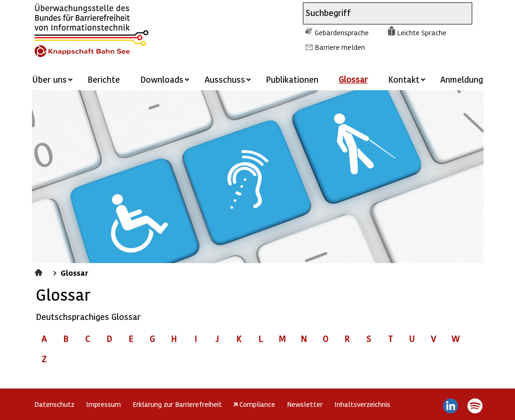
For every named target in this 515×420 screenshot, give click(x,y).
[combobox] (379, 13)
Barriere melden (340, 47)
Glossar (353, 79)
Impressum (103, 404)
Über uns (49, 79)
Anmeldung (462, 79)
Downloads (162, 79)
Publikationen (292, 79)
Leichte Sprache (422, 32)
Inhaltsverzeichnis (362, 404)
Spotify (475, 406)
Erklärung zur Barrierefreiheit (177, 404)
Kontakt (404, 79)
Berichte (104, 79)
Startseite (40, 271)
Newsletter (305, 404)
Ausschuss (225, 79)
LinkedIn (450, 406)
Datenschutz (54, 404)
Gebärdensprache (342, 32)
